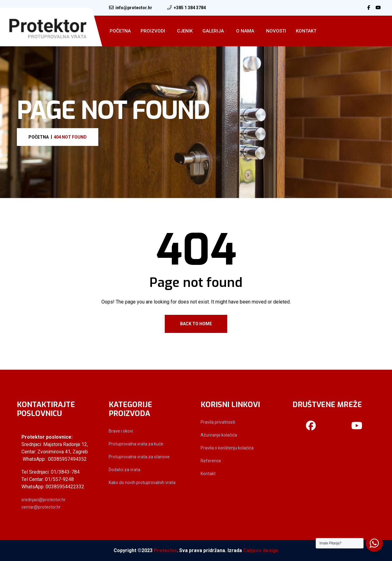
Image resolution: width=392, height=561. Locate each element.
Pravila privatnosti (218, 422)
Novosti (276, 31)
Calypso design (261, 550)
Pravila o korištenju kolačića (227, 448)
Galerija (213, 31)
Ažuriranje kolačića (219, 435)
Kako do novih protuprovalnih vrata (142, 483)
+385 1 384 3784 (190, 8)
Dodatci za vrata (124, 470)
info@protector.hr (134, 8)
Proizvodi (153, 31)
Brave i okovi (121, 431)
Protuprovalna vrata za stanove (139, 457)
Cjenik (185, 31)
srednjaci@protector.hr (43, 500)
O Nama (245, 31)
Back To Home (196, 324)
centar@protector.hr (41, 507)
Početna (120, 31)
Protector (165, 550)
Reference (211, 461)
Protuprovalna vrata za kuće (136, 444)
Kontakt (306, 31)
